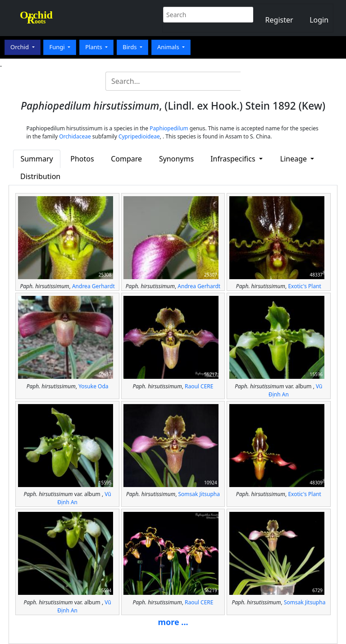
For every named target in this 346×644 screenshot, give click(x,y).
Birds (130, 47)
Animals (169, 47)
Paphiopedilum (169, 128)
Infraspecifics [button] (234, 159)
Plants (94, 47)
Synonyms (176, 159)
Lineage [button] (294, 159)
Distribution (40, 176)
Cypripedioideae (139, 136)
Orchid (20, 47)
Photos (82, 159)
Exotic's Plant (305, 286)
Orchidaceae (75, 136)
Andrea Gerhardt (93, 286)
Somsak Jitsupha (199, 494)
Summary (36, 159)
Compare (126, 159)
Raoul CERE (199, 386)
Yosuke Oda (93, 386)
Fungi (58, 47)
